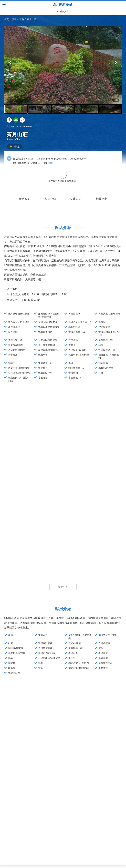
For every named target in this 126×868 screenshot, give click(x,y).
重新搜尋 (63, 12)
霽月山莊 (32, 19)
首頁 (6, 19)
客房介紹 (50, 199)
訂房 (14, 19)
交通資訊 (76, 199)
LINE (16, 120)
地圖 (50, 163)
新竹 (22, 19)
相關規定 (101, 199)
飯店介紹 (25, 199)
